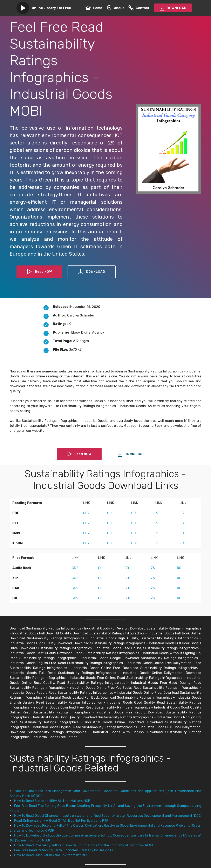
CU (109, 513)
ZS (157, 513)
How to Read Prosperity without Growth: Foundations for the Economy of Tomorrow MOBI (84, 845)
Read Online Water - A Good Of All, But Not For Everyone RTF (61, 821)
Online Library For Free (51, 8)
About (115, 8)
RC (182, 513)
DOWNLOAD (173, 8)
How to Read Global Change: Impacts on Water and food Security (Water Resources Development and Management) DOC (108, 816)
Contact (139, 8)
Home (94, 8)
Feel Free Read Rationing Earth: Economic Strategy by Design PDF (65, 850)
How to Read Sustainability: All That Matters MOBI (53, 801)
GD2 (86, 513)
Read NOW (39, 272)
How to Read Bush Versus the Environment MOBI (52, 855)
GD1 (134, 513)
